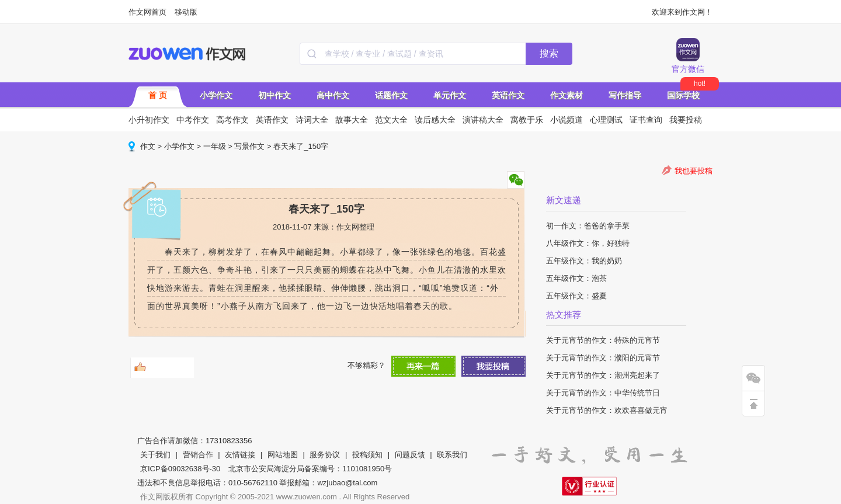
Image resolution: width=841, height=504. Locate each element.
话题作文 (391, 95)
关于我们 (155, 455)
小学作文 (216, 95)
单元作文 (450, 95)
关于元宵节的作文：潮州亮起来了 (603, 375)
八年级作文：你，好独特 (588, 243)
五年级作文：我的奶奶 (584, 261)
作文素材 (567, 95)
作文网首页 (147, 12)
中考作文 (193, 120)
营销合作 (198, 455)
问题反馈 (410, 455)
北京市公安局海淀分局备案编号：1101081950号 (310, 469)
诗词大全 (312, 120)
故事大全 (352, 120)
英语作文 (508, 95)
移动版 (186, 12)
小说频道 (567, 120)
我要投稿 (686, 120)
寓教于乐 (527, 120)
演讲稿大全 (483, 120)
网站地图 (283, 455)
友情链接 (240, 455)
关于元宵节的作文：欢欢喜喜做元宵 (607, 410)
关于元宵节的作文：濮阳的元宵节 (603, 358)
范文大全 (391, 120)
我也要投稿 (694, 171)
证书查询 (646, 120)
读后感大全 (435, 120)
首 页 (158, 95)
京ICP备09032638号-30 (180, 469)
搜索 (549, 53)
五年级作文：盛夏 (576, 296)
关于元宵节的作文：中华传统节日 (603, 393)
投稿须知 (367, 455)
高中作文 (333, 95)
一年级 (215, 146)
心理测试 (606, 120)
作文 (148, 146)
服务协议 (325, 455)
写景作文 (249, 146)
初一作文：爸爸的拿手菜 (588, 226)
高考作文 (232, 120)
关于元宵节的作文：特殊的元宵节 (603, 340)
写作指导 (625, 95)
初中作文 (274, 95)
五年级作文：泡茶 (576, 278)
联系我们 (452, 455)
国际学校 (683, 95)
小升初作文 (149, 120)
